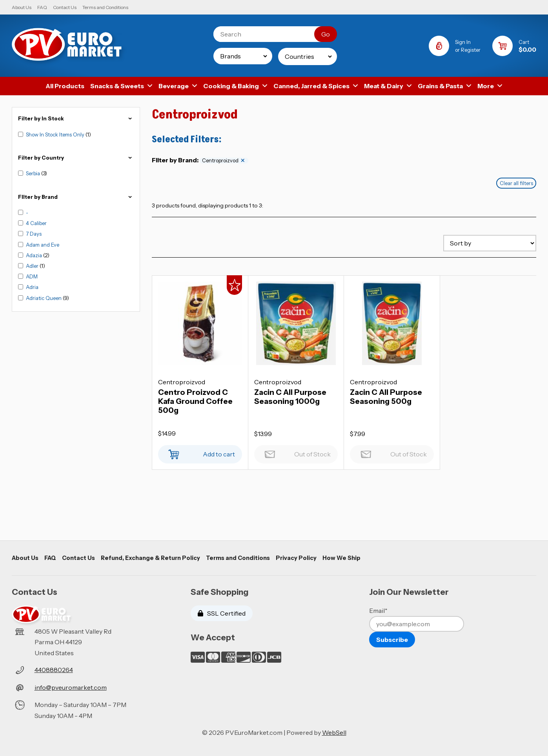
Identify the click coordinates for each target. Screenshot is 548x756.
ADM (32, 276)
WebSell (334, 732)
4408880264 (54, 670)
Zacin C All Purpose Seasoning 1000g (290, 397)
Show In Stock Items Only (56, 134)
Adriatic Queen (44, 298)
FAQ (42, 7)
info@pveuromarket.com (71, 687)
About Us (22, 7)
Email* (378, 611)
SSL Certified (222, 613)
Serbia (34, 173)
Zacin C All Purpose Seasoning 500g (386, 397)
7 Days (34, 234)
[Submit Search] (326, 34)
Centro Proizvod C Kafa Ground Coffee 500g (195, 401)
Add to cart (200, 452)
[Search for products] (270, 34)
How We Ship (341, 558)
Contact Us (65, 7)
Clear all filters (516, 183)
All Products (65, 86)
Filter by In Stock (76, 119)
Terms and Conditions (105, 7)
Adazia (35, 255)
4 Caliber (36, 223)
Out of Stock (296, 452)
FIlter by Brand (76, 197)
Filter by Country (76, 158)
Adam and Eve (43, 245)
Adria (32, 287)
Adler (33, 266)
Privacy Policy (296, 558)
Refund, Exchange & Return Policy (150, 558)
